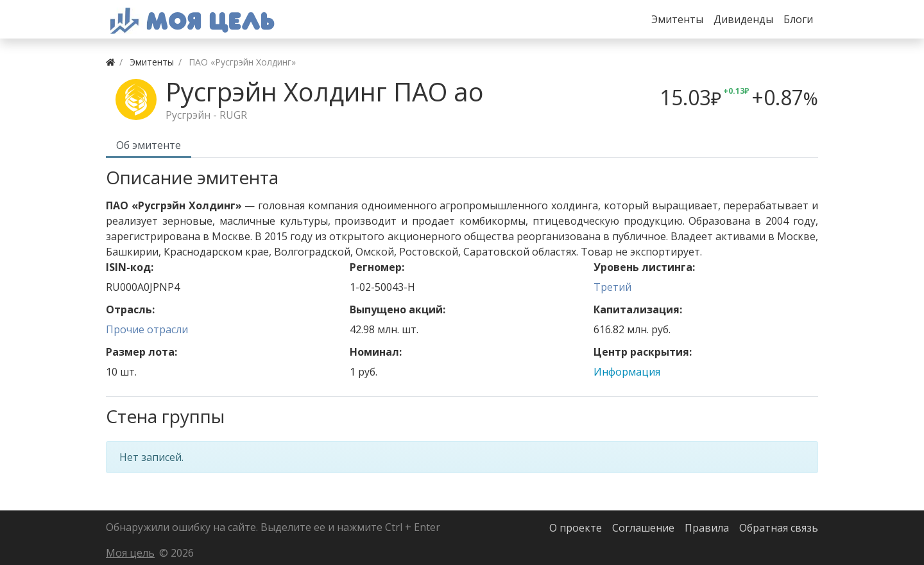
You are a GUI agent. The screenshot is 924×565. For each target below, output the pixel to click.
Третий (612, 287)
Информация (627, 372)
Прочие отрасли (147, 329)
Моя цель (130, 553)
